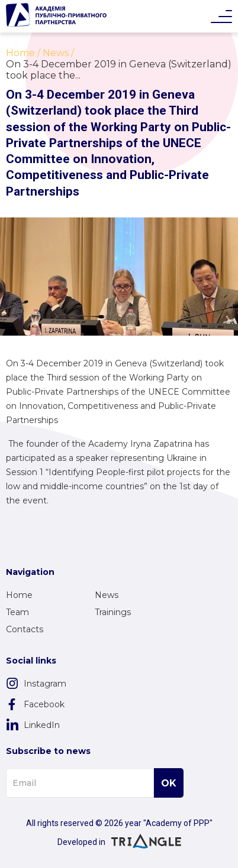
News (107, 595)
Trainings (113, 612)
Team (17, 612)
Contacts (25, 629)
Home (19, 595)
